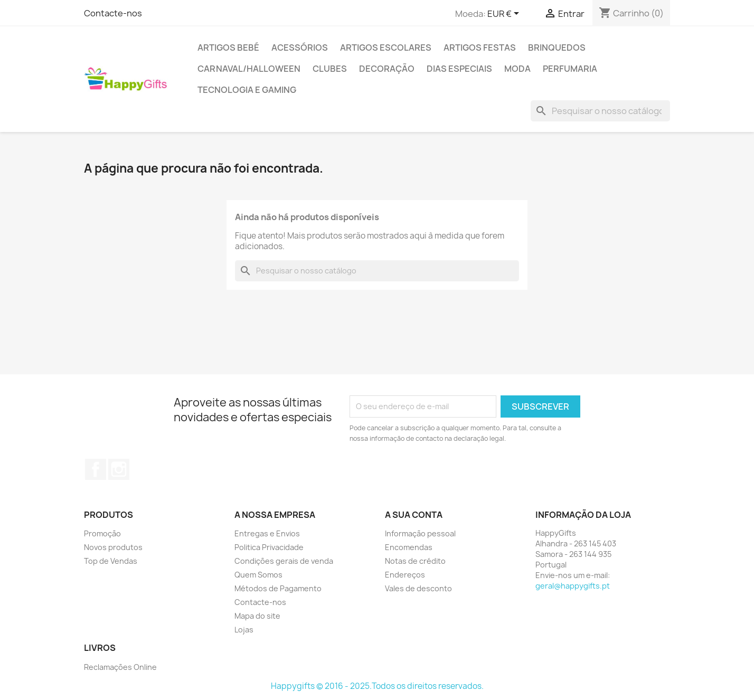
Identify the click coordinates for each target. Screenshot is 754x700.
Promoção (102, 533)
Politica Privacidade (269, 547)
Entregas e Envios (267, 533)
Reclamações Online (120, 667)
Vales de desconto (418, 588)
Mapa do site (257, 616)
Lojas (244, 630)
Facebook (96, 469)
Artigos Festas (480, 48)
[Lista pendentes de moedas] (505, 14)
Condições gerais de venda (284, 561)
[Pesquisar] (600, 111)
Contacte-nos (113, 13)
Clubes (330, 69)
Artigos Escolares (386, 48)
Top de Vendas (111, 561)
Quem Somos (258, 575)
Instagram (119, 469)
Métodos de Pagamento (278, 588)
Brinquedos (557, 48)
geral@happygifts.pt (573, 586)
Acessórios (300, 48)
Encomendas (409, 547)
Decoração (387, 69)
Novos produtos (113, 547)
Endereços (405, 575)
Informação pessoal (420, 533)
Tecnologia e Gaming (247, 90)
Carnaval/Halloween (249, 69)
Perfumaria (570, 69)
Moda (517, 69)
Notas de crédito (415, 561)
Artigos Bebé (228, 48)
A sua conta (414, 515)
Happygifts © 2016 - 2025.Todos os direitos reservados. (377, 686)
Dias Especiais (459, 69)
